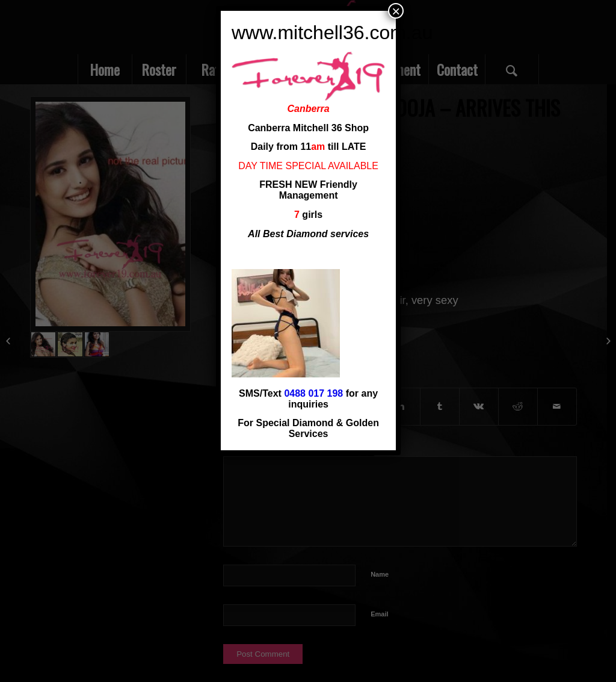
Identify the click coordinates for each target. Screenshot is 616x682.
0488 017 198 (313, 393)
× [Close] (396, 11)
